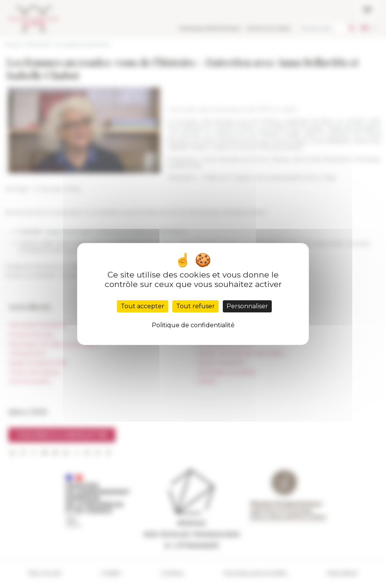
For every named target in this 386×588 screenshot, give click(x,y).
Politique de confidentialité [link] (193, 325)
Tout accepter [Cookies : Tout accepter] (143, 306)
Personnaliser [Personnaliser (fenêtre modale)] (247, 306)
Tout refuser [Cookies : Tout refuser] (195, 306)
